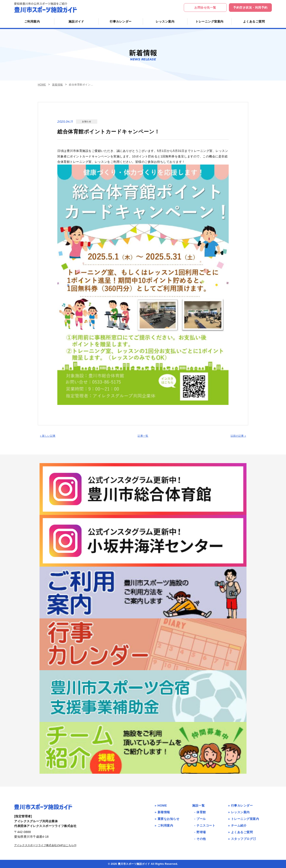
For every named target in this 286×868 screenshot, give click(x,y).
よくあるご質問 (254, 21)
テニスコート (206, 825)
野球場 (201, 832)
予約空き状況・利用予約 (250, 8)
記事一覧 (143, 437)
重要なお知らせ (169, 819)
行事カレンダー (121, 21)
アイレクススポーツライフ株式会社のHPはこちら (51, 845)
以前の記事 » (237, 437)
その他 (201, 839)
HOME (42, 85)
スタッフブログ (244, 839)
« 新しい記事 (49, 437)
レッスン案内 (165, 21)
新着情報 (58, 85)
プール (201, 819)
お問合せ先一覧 (205, 8)
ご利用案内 (32, 21)
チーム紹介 (239, 825)
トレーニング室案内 (209, 21)
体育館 (201, 812)
